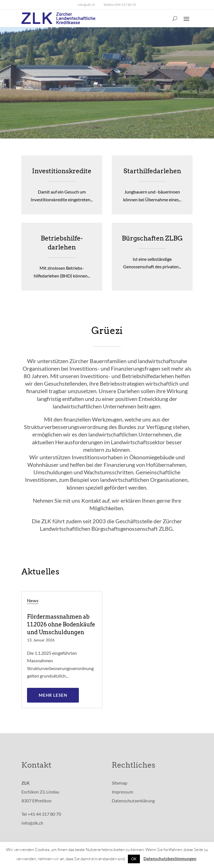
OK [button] (134, 859)
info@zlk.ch (86, 5)
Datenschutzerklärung (133, 801)
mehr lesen (53, 695)
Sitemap (120, 783)
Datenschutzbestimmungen (170, 859)
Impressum (122, 792)
